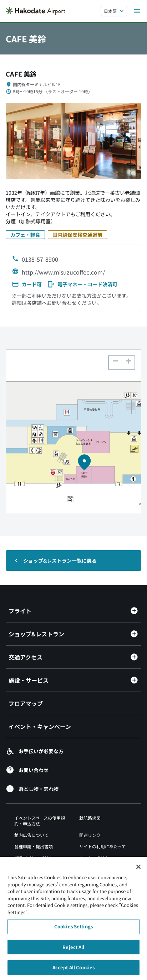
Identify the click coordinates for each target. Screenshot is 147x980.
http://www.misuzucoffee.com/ (63, 272)
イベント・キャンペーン (40, 726)
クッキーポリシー (96, 858)
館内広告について (31, 835)
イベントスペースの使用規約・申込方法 (40, 821)
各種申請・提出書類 (34, 846)
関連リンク (90, 835)
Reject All (73, 950)
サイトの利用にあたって (103, 846)
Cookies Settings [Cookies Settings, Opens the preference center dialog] (73, 930)
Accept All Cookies (73, 971)
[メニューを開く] (137, 11)
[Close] (138, 870)
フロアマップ (26, 703)
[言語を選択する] (114, 11)
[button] (128, 363)
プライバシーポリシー (36, 858)
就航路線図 (90, 818)
